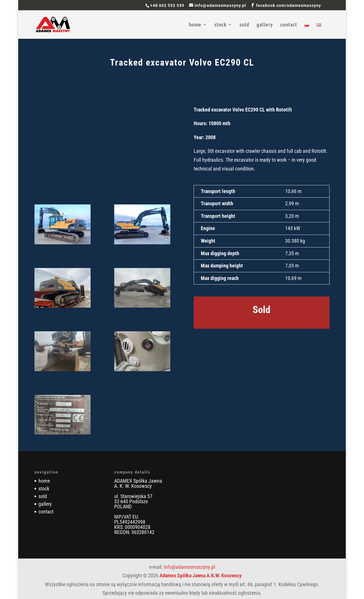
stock (220, 25)
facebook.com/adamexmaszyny (289, 5)
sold (244, 25)
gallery (265, 25)
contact (289, 25)
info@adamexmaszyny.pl (189, 567)
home (195, 25)
